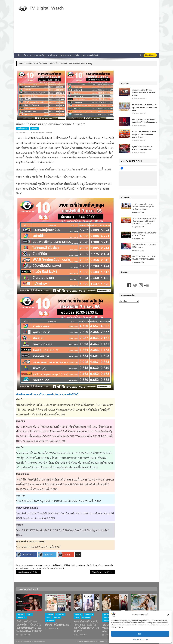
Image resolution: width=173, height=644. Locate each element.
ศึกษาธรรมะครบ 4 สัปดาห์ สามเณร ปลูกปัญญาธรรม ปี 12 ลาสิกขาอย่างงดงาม (144, 107)
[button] (168, 615)
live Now (150, 55)
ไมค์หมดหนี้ (60, 568)
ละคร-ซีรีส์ (57, 618)
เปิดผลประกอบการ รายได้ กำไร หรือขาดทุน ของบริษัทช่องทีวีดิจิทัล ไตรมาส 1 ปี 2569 (144, 134)
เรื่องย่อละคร (22, 618)
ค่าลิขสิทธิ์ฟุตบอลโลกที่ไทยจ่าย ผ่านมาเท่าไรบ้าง (144, 234)
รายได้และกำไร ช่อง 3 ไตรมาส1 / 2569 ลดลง (144, 246)
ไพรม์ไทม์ (34, 128)
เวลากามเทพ (36, 568)
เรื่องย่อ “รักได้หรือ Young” (58, 625)
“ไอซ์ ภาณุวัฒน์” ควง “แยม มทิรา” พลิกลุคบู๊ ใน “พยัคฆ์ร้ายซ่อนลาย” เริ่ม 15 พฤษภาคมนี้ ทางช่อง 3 (29, 626)
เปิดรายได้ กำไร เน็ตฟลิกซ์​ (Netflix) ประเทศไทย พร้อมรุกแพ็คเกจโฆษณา (144, 121)
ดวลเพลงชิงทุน (41, 565)
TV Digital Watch (39, 133)
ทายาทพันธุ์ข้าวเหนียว (55, 565)
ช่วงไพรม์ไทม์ (60, 614)
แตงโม (44, 568)
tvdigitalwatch (30, 565)
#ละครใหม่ (21, 614)
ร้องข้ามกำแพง (92, 565)
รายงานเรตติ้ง (39, 55)
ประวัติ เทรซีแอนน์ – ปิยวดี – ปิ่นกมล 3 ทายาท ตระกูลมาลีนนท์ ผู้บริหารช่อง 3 (143, 207)
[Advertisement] (86, 35)
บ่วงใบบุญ (75, 565)
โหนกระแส (51, 568)
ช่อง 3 (29, 614)
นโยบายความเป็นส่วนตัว (140, 639)
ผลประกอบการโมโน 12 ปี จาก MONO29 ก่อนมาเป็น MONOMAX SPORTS (144, 92)
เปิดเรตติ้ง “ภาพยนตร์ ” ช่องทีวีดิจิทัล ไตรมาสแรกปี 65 (103, 572)
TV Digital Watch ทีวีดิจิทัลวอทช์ (87, 641)
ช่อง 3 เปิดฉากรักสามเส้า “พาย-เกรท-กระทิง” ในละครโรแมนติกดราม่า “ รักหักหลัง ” (86, 626)
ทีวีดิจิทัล (67, 565)
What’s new (65, 55)
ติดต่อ (77, 55)
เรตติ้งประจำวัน (23, 128)
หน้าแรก (26, 55)
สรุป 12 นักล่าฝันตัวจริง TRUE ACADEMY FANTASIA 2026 (142, 148)
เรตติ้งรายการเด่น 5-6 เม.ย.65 (30, 572)
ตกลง (140, 634)
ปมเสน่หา (83, 565)
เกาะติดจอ (51, 55)
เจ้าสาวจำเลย (103, 565)
